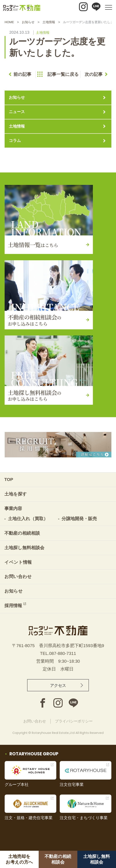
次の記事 (94, 74)
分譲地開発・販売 (79, 519)
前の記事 (22, 74)
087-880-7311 (63, 653)
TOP (9, 479)
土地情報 (49, 22)
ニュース (17, 112)
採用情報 (13, 606)
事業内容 (13, 508)
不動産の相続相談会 (58, 859)
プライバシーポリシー (74, 721)
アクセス (58, 686)
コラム (15, 141)
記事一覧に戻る (63, 74)
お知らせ (28, 22)
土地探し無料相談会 (97, 859)
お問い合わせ (18, 576)
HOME (9, 22)
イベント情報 (18, 562)
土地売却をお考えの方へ (19, 859)
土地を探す (16, 494)
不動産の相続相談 (22, 533)
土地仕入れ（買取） (28, 519)
